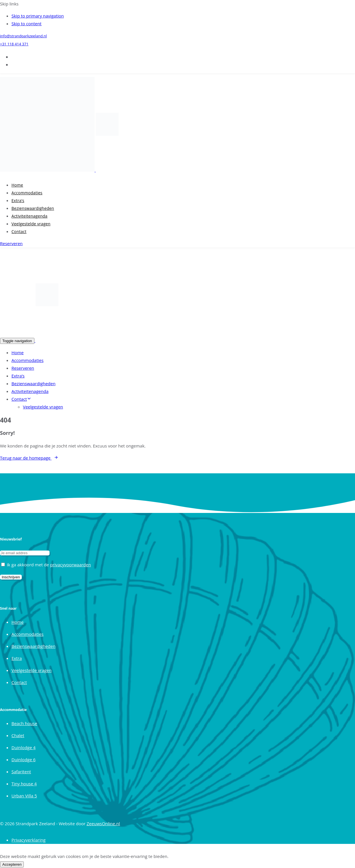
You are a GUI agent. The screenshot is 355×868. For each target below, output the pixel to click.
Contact (19, 231)
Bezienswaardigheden (33, 208)
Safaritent (21, 772)
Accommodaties (27, 193)
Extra (17, 658)
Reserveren (23, 368)
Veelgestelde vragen (31, 224)
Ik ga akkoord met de (46, 565)
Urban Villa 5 (24, 796)
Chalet (18, 735)
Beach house (24, 723)
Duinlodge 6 (23, 759)
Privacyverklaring (29, 840)
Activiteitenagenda (30, 216)
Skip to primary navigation (38, 16)
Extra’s (18, 200)
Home (17, 185)
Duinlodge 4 (23, 747)
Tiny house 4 (24, 784)
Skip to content (27, 24)
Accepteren (12, 864)
